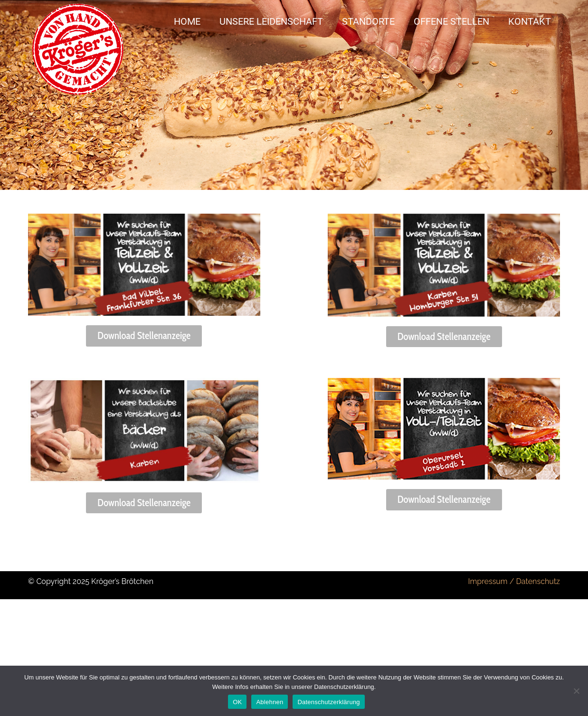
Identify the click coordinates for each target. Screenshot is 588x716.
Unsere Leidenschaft (271, 21)
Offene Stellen (451, 21)
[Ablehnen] (576, 691)
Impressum (488, 581)
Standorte (368, 21)
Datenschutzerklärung (328, 702)
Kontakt (530, 21)
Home (187, 21)
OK (237, 702)
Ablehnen (270, 702)
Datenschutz (538, 581)
